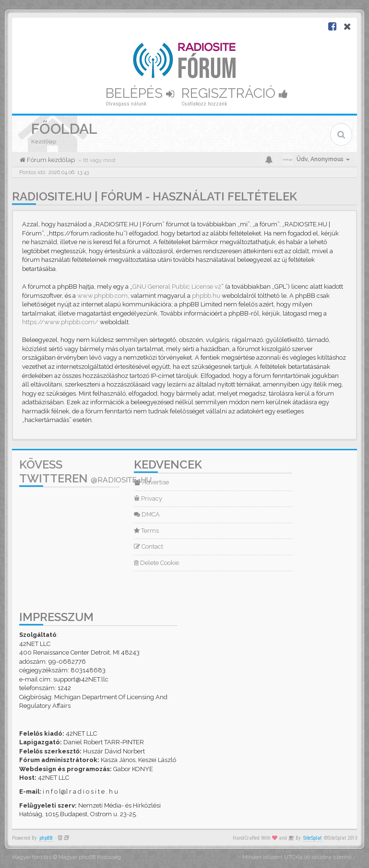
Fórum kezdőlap (50, 160)
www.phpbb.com (102, 296)
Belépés (140, 93)
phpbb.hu (206, 296)
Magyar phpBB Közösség (90, 857)
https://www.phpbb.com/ (60, 322)
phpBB (46, 838)
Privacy (148, 499)
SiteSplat (312, 838)
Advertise (151, 482)
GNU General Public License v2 (177, 287)
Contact (149, 546)
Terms (146, 531)
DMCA (147, 514)
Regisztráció (235, 93)
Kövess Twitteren (85, 471)
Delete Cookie (156, 563)
